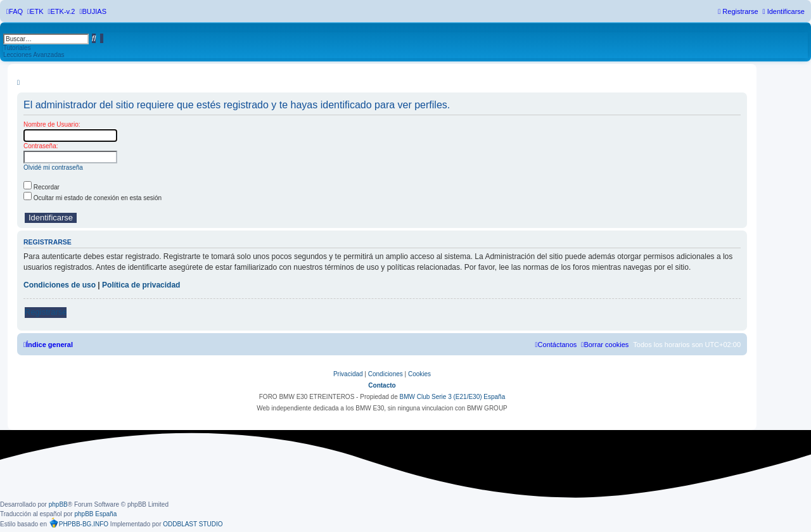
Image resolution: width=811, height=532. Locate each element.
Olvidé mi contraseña (53, 168)
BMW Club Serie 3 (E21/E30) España (452, 397)
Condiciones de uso (60, 285)
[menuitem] (15, 11)
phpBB (58, 504)
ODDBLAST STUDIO (193, 524)
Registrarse (46, 312)
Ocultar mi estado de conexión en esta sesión (93, 198)
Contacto (382, 385)
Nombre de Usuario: (52, 124)
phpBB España (95, 514)
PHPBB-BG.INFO (79, 522)
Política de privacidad (141, 285)
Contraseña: (41, 146)
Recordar (42, 187)
